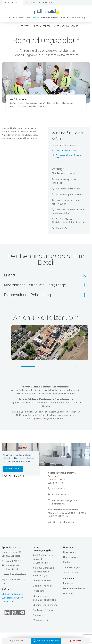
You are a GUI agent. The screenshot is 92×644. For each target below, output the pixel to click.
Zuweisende (31, 3)
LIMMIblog (80, 18)
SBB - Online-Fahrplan (66, 150)
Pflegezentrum (58, 18)
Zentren (35, 18)
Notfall (75, 641)
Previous (70, 367)
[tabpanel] (50, 348)
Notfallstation (53, 103)
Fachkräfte (45, 18)
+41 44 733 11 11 (14, 561)
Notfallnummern (16, 103)
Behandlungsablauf (35, 103)
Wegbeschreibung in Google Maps (12, 600)
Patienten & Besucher (13, 3)
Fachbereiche (24, 18)
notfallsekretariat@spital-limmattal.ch (65, 502)
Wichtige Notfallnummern (61, 522)
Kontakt (19, 641)
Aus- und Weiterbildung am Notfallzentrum (28, 106)
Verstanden (13, 469)
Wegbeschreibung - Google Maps (68, 156)
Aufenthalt (12, 18)
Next (75, 367)
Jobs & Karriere (46, 3)
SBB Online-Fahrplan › (13, 594)
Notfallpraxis (68, 103)
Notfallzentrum (43, 26)
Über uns (70, 18)
